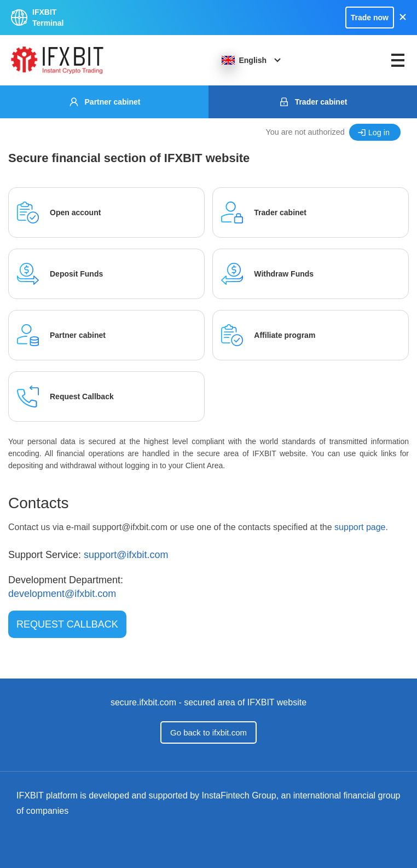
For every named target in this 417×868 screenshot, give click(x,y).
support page (360, 527)
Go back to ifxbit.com (208, 732)
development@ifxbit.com (62, 594)
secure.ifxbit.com (143, 702)
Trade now (370, 18)
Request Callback (67, 624)
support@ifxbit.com (126, 555)
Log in (379, 133)
